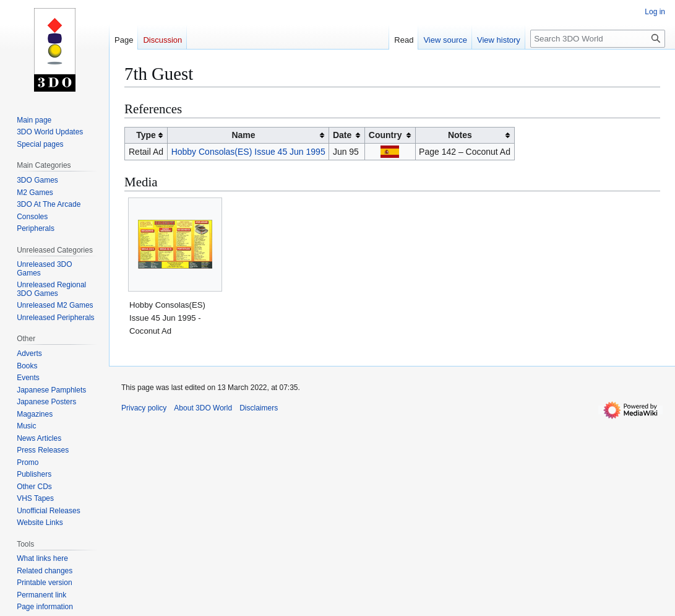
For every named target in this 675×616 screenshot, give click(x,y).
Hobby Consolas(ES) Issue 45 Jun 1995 (248, 152)
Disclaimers (259, 408)
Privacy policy (144, 408)
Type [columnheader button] (146, 135)
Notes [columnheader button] (460, 135)
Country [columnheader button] (385, 135)
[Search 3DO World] (598, 39)
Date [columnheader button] (342, 135)
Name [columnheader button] (243, 135)
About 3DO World (203, 408)
